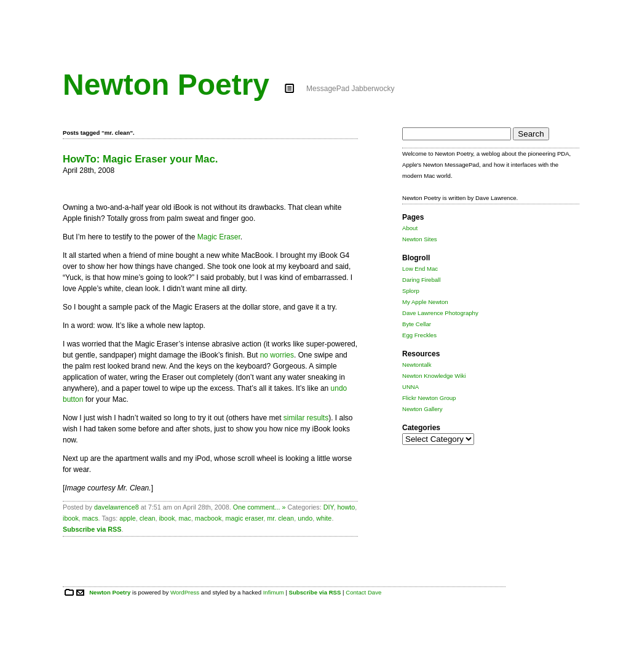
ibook (71, 518)
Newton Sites (420, 239)
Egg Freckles (419, 335)
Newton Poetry (166, 85)
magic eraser (245, 518)
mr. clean (280, 518)
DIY (329, 507)
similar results (306, 418)
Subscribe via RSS (92, 529)
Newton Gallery (422, 409)
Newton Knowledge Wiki (434, 376)
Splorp (411, 291)
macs (90, 518)
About (410, 228)
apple (127, 518)
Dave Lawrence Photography (440, 313)
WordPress (185, 592)
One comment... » (260, 507)
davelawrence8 (117, 507)
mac (184, 518)
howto (346, 507)
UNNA (410, 387)
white (324, 518)
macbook (208, 518)
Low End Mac (420, 269)
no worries (277, 355)
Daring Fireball (421, 280)
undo (305, 518)
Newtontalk (417, 365)
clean (148, 518)
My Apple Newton (425, 302)
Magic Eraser (219, 237)
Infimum (274, 592)
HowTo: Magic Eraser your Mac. (140, 159)
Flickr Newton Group (429, 398)
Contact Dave (363, 592)
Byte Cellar (417, 324)
